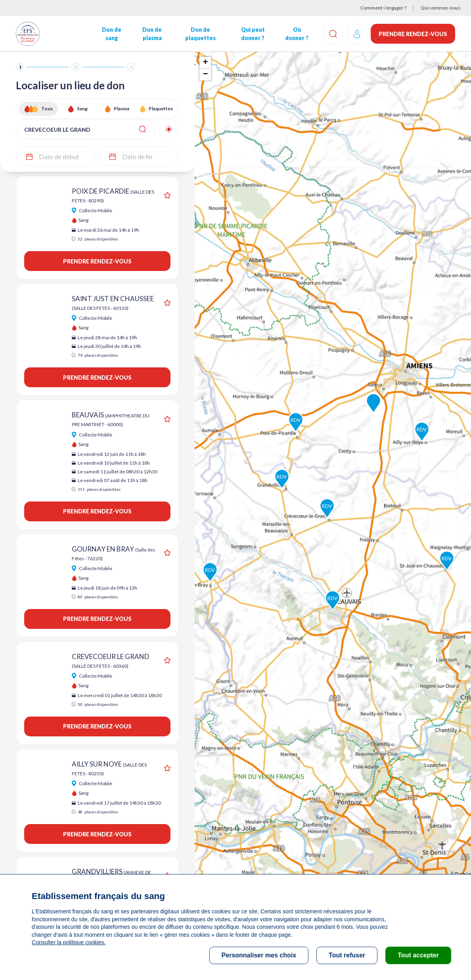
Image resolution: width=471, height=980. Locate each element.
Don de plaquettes (200, 34)
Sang (82, 109)
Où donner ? (297, 34)
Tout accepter (418, 955)
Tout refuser (347, 955)
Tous (47, 109)
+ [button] (206, 63)
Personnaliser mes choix (259, 955)
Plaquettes (161, 109)
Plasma (122, 109)
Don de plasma (152, 34)
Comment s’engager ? (383, 8)
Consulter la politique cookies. (69, 942)
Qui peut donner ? (253, 34)
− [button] (206, 75)
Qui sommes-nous (441, 8)
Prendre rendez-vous (413, 34)
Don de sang (112, 34)
